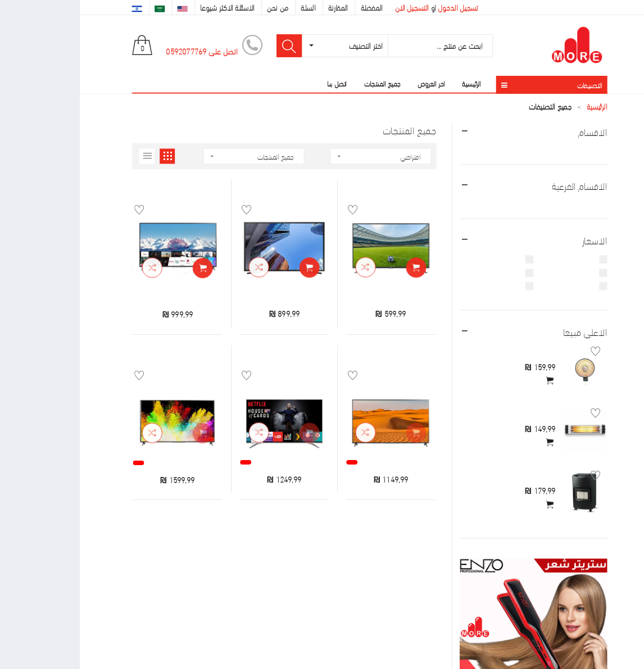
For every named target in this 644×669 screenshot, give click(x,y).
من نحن (198, 7)
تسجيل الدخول (378, 7)
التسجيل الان (332, 7)
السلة (228, 7)
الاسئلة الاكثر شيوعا (147, 7)
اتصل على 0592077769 (122, 51)
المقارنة (258, 7)
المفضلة (292, 7)
